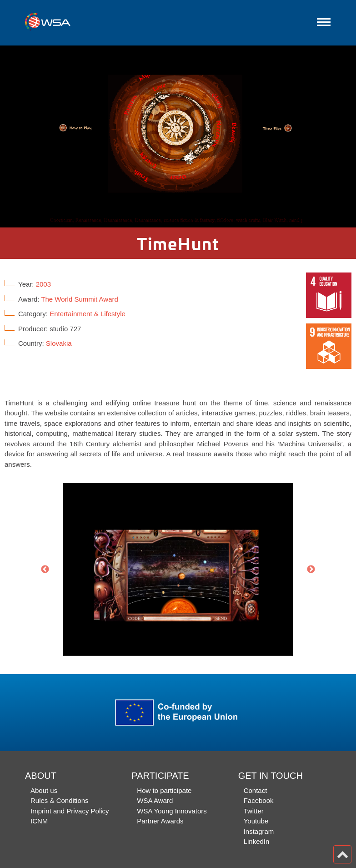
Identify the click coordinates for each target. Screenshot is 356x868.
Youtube (256, 821)
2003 (43, 284)
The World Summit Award (80, 299)
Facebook (259, 800)
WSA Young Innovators (172, 811)
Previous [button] (45, 570)
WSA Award (155, 800)
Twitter (254, 811)
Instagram (259, 831)
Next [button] (311, 570)
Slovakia (59, 343)
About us (44, 790)
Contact (256, 790)
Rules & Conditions (60, 800)
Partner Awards (160, 821)
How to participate (164, 790)
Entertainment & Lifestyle (88, 314)
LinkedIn (257, 841)
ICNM (39, 821)
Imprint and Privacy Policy (70, 811)
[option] (178, 136)
